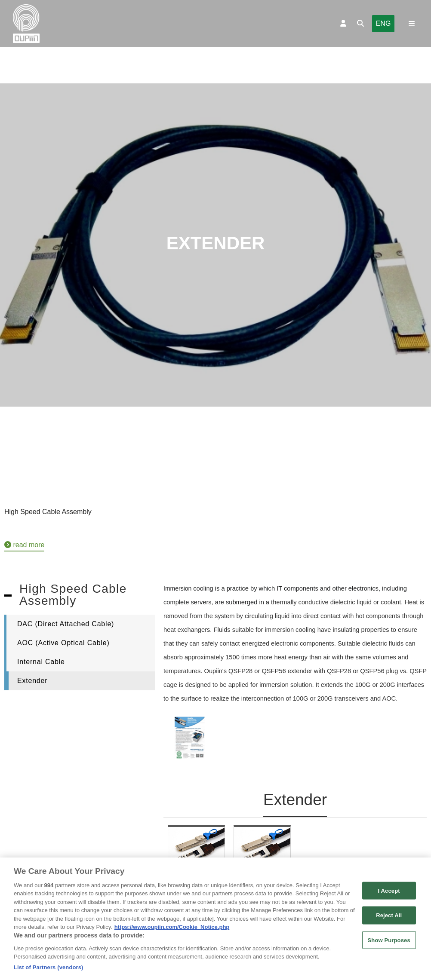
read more (24, 545)
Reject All (389, 919)
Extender (32, 681)
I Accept (389, 894)
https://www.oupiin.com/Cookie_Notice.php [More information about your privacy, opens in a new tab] (172, 931)
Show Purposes (389, 944)
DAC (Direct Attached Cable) (66, 624)
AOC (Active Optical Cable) (63, 643)
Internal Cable (41, 662)
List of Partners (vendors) (49, 971)
